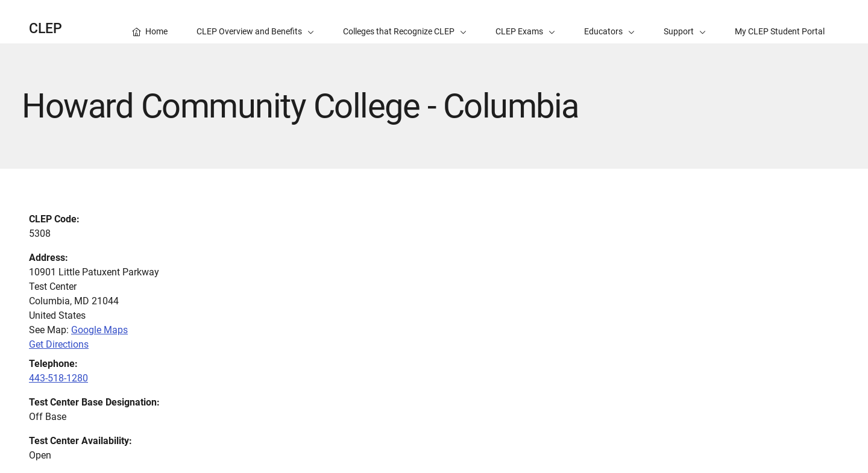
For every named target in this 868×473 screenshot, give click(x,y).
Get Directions (59, 344)
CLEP (46, 29)
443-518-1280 (58, 378)
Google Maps (99, 330)
